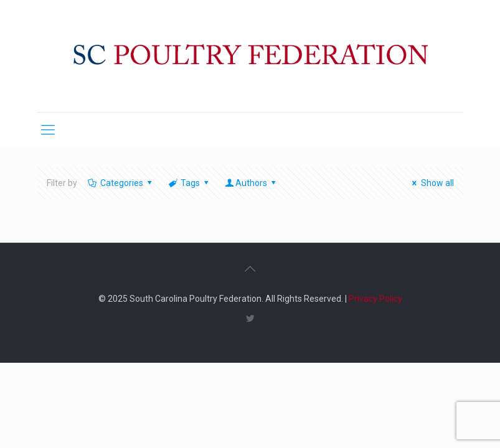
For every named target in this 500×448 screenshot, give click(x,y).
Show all (431, 183)
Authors (252, 183)
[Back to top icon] (250, 269)
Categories (121, 183)
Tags (190, 183)
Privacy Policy (375, 299)
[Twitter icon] (250, 319)
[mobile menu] (48, 130)
